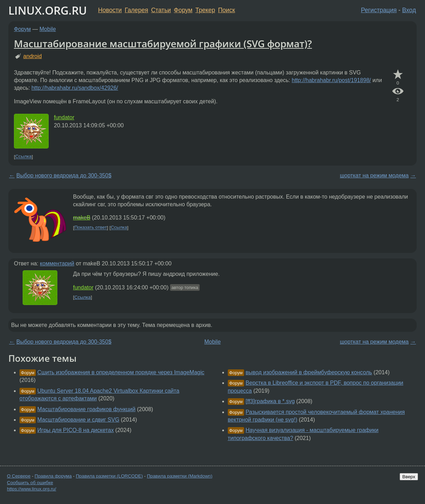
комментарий (57, 263)
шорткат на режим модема (374, 175)
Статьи (161, 10)
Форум (183, 10)
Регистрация (379, 10)
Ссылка (23, 157)
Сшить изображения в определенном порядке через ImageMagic (121, 372)
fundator (64, 117)
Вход (409, 10)
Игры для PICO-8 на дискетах (75, 430)
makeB (82, 218)
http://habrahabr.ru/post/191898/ (331, 80)
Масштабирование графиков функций (86, 409)
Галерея (137, 10)
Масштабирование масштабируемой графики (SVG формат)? (163, 43)
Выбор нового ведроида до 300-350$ (64, 175)
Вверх (409, 477)
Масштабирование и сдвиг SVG (78, 420)
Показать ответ (91, 228)
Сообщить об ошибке (30, 483)
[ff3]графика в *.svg (270, 401)
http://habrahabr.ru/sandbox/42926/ (75, 88)
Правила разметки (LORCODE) (109, 476)
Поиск (227, 10)
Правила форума (53, 476)
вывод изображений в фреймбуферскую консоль (309, 372)
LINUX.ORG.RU (48, 10)
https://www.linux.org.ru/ (31, 489)
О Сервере (19, 476)
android (33, 56)
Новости (110, 10)
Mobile (48, 29)
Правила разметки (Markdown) (179, 476)
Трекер (205, 10)
